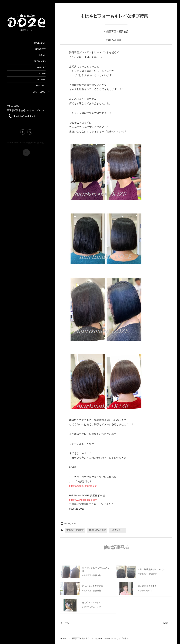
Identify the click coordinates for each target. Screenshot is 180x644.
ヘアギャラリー (118, 530)
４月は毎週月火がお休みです (151, 571)
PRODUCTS (39, 61)
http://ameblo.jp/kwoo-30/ (83, 486)
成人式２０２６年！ (147, 587)
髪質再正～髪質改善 (117, 31)
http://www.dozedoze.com (83, 500)
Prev (65, 623)
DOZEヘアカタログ (97, 530)
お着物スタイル (146, 592)
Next (168, 623)
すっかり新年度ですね (92, 587)
